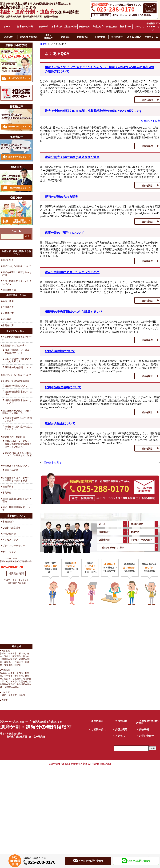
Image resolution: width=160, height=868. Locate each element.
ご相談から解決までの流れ (112, 548)
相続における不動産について (17, 266)
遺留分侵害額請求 (28, 37)
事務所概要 (97, 721)
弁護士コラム (151, 37)
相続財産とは (9, 290)
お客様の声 (57, 27)
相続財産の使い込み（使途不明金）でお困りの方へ (17, 412)
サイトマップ (9, 552)
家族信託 (65, 37)
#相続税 (146, 121)
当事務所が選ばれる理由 (147, 722)
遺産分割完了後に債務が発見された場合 (72, 157)
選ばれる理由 (137, 524)
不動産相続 (100, 37)
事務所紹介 (84, 27)
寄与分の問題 (12, 470)
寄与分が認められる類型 (62, 197)
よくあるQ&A (134, 37)
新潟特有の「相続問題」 (15, 437)
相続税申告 (83, 37)
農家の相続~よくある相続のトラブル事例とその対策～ (18, 456)
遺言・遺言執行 (48, 37)
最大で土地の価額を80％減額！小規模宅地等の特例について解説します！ (95, 111)
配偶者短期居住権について (63, 387)
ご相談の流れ (71, 27)
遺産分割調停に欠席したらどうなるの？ (72, 272)
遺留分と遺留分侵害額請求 (16, 381)
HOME (44, 44)
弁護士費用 (112, 27)
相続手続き (8, 487)
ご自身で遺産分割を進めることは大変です (18, 360)
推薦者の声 (126, 27)
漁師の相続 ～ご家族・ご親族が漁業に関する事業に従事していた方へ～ (18, 444)
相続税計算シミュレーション (153, 27)
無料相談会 (117, 37)
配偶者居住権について (60, 351)
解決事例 (43, 27)
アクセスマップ (10, 540)
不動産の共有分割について (18, 367)
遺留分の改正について (60, 423)
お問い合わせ (9, 534)
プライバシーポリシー (14, 546)
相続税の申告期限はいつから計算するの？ (74, 312)
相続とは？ (8, 260)
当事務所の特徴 (25, 27)
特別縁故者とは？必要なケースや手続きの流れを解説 (17, 479)
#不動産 (155, 121)
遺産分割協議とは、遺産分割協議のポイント (18, 351)
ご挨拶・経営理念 (11, 528)
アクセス (139, 27)
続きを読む (147, 100)
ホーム (7, 27)
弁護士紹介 (98, 27)
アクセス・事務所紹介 (141, 540)
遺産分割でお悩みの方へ (15, 346)
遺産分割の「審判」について (65, 233)
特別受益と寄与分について (16, 466)
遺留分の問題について (16, 386)
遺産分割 (9, 37)
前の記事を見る (53, 463)
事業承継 (7, 493)
